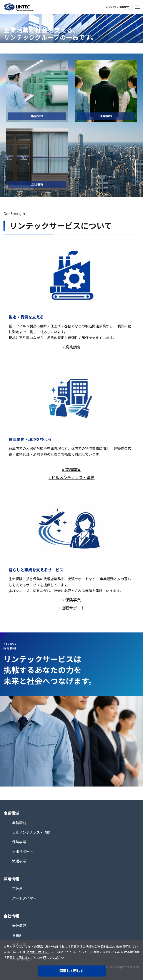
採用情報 (11, 879)
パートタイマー (24, 898)
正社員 (17, 889)
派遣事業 (19, 861)
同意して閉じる (71, 971)
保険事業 (19, 842)
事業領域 (11, 813)
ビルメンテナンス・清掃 (31, 832)
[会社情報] (37, 159)
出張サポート (23, 852)
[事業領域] (37, 91)
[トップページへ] (17, 7)
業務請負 (19, 823)
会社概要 (19, 926)
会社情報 (11, 916)
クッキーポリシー (38, 952)
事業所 (17, 935)
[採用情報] (106, 91)
